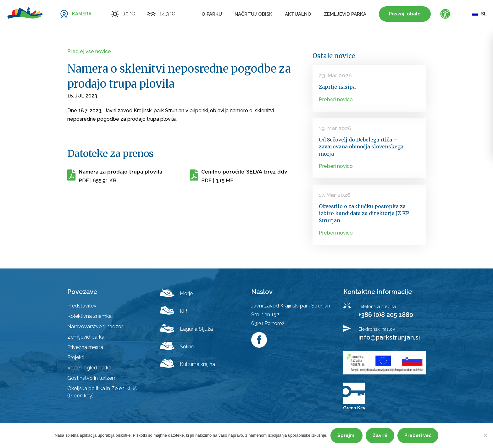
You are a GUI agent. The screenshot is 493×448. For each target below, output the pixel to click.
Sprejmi (346, 435)
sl (479, 14)
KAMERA (82, 14)
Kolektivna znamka (89, 316)
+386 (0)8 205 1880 (386, 315)
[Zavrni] (485, 435)
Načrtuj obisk (253, 14)
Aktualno (298, 14)
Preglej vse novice (89, 51)
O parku (212, 14)
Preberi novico (336, 100)
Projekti (76, 357)
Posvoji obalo (405, 14)
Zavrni (380, 435)
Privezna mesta (85, 347)
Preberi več (418, 435)
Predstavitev (82, 306)
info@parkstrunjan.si (389, 337)
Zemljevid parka (345, 14)
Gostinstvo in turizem (92, 378)
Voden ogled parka (89, 368)
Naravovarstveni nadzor (95, 326)
